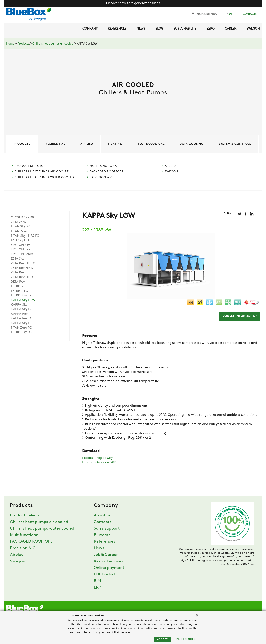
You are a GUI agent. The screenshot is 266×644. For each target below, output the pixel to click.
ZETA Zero (18, 222)
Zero (211, 29)
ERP (97, 588)
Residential (55, 144)
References (117, 29)
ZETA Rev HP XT (23, 268)
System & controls (235, 144)
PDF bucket (104, 574)
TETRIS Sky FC (21, 332)
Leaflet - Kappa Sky (97, 458)
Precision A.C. (102, 178)
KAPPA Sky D (21, 323)
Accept (162, 639)
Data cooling (192, 144)
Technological (151, 144)
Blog (159, 29)
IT (226, 14)
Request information (239, 316)
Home (10, 44)
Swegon (253, 29)
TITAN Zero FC (21, 328)
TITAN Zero (19, 231)
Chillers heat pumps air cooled (53, 44)
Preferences (186, 639)
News (141, 29)
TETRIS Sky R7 (21, 296)
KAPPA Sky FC (21, 309)
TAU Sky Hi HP (22, 241)
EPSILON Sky (20, 245)
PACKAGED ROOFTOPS (106, 172)
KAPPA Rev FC (22, 319)
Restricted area (207, 14)
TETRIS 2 (17, 286)
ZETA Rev (18, 273)
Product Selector (30, 166)
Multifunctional (104, 166)
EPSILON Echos (22, 254)
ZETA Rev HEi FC (23, 264)
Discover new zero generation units (133, 3)
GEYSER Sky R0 (22, 218)
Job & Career (106, 555)
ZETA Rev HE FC (23, 277)
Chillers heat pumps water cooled (44, 178)
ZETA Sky (18, 259)
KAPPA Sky (19, 305)
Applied (87, 144)
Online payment (109, 568)
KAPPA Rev (19, 314)
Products (23, 44)
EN (230, 14)
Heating (115, 144)
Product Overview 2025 (100, 462)
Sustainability (185, 29)
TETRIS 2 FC (19, 291)
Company (90, 29)
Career (231, 29)
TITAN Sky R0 (21, 227)
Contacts (250, 14)
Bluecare (102, 535)
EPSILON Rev (20, 250)
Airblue (171, 166)
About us (102, 515)
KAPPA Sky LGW (23, 300)
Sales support (107, 529)
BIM (97, 581)
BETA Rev (18, 282)
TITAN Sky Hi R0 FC (25, 236)
